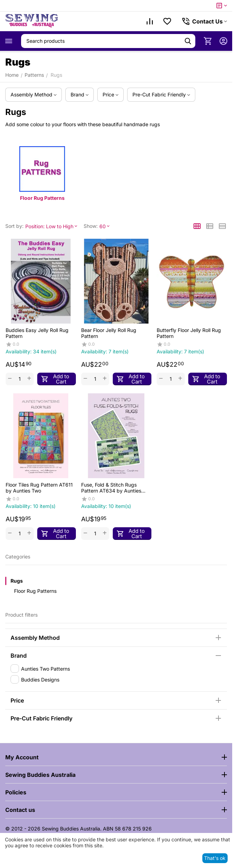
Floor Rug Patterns (35, 591)
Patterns (34, 75)
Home (12, 75)
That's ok (215, 858)
